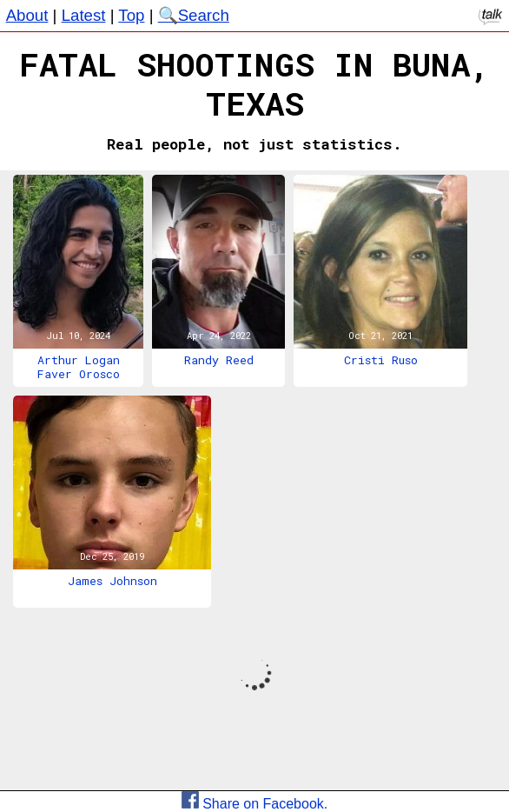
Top (131, 15)
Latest (84, 15)
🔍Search (194, 15)
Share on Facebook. (255, 804)
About (27, 15)
